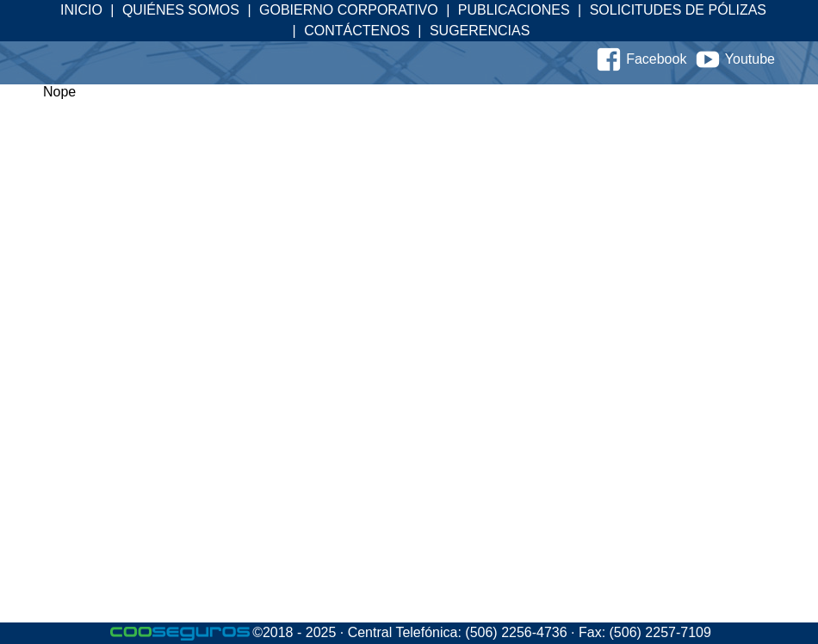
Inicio (81, 10)
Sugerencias (480, 31)
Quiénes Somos (181, 10)
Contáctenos (357, 31)
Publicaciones (514, 10)
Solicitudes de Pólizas (678, 10)
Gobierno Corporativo (349, 10)
